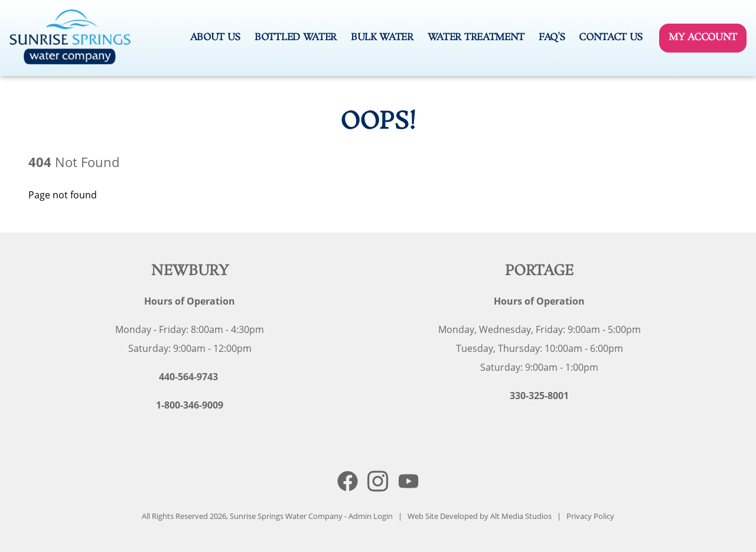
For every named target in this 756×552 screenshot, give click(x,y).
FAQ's (552, 37)
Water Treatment (476, 37)
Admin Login (371, 516)
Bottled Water (296, 37)
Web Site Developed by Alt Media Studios (480, 516)
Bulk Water (382, 37)
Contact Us (611, 37)
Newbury (190, 271)
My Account (703, 37)
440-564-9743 (188, 377)
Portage (540, 271)
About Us (215, 37)
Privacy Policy (590, 516)
